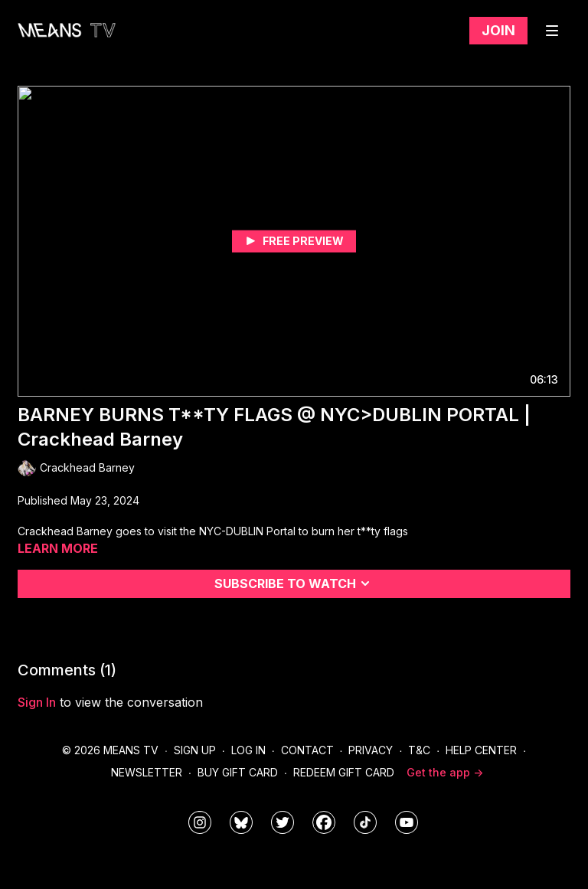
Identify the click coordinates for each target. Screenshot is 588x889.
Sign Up (195, 750)
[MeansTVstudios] (241, 822)
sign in (37, 702)
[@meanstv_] (365, 822)
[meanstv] (324, 822)
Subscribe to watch (294, 583)
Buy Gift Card (238, 772)
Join (498, 30)
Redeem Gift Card (344, 772)
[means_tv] (200, 822)
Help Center (481, 750)
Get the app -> (445, 772)
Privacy (371, 750)
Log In (248, 750)
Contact (307, 750)
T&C (419, 750)
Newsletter (147, 772)
